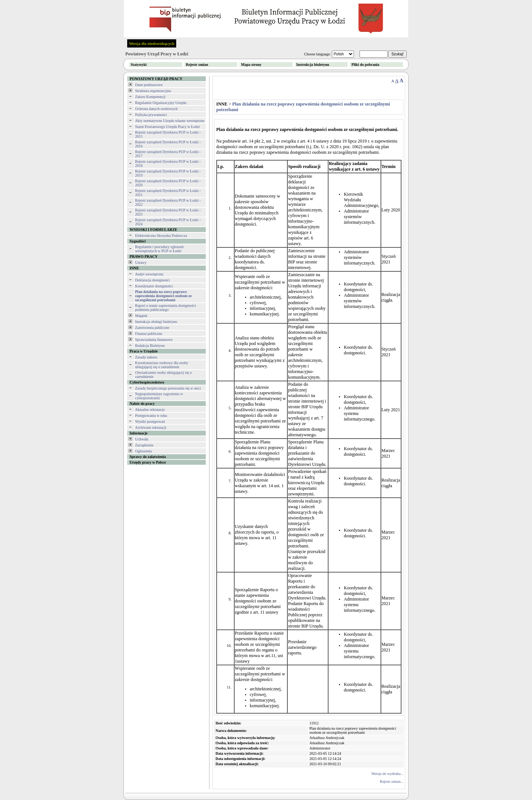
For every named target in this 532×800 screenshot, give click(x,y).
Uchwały (142, 439)
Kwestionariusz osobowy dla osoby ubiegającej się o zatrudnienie (162, 365)
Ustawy (141, 262)
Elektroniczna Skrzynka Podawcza (161, 236)
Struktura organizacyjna (153, 91)
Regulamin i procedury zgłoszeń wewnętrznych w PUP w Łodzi (159, 249)
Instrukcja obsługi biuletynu (156, 322)
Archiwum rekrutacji (151, 428)
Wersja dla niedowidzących (152, 43)
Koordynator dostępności (154, 286)
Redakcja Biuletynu (150, 346)
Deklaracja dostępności (152, 280)
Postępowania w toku (151, 416)
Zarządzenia (144, 445)
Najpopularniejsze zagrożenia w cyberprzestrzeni (159, 396)
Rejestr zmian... (392, 781)
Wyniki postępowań (150, 422)
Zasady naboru (146, 357)
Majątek (141, 316)
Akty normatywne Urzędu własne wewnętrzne (170, 121)
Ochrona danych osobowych (156, 109)
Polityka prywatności (151, 115)
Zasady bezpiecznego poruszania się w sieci (168, 388)
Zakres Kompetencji (150, 97)
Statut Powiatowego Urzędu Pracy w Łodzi (167, 127)
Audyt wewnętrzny (149, 274)
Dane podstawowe (149, 85)
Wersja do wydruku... (387, 774)
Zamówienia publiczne (152, 328)
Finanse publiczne (149, 334)
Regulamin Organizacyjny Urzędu (161, 103)
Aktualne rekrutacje (150, 410)
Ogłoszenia (143, 451)
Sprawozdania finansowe (154, 340)
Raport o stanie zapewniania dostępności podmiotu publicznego (166, 308)
